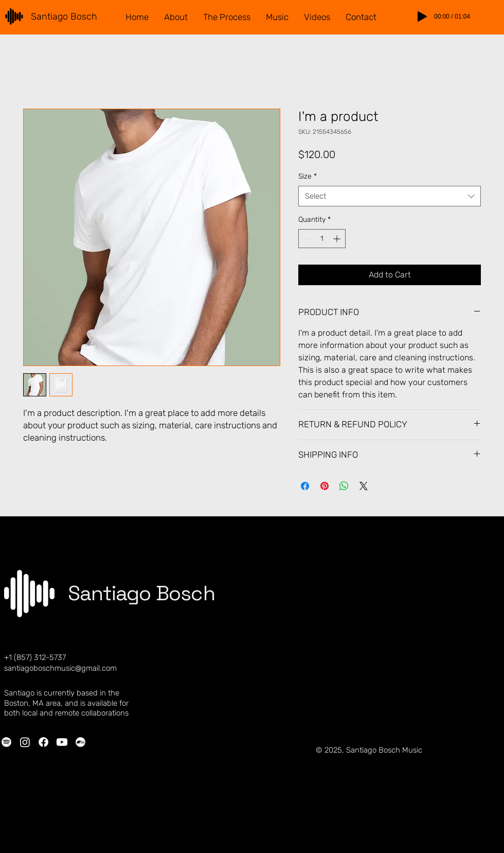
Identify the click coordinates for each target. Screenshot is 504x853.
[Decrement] (306, 239)
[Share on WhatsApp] (344, 486)
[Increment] (338, 239)
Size (308, 176)
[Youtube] (62, 742)
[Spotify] (6, 742)
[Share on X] (364, 486)
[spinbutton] (322, 239)
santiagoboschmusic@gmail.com (60, 668)
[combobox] (390, 196)
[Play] (422, 16)
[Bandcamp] (80, 742)
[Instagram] (25, 742)
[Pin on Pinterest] (325, 486)
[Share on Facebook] (305, 486)
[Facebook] (43, 742)
